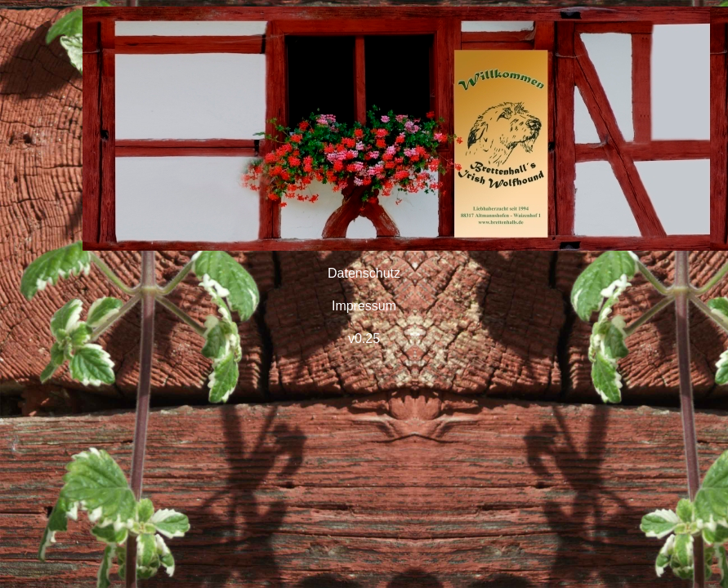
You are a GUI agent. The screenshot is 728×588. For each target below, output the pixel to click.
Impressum (364, 306)
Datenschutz (364, 273)
